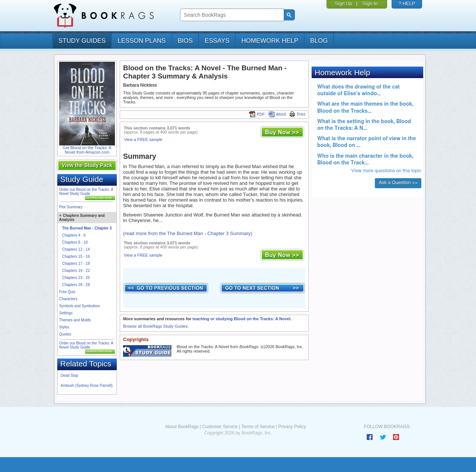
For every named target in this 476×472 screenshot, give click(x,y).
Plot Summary (71, 207)
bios (185, 41)
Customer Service (220, 427)
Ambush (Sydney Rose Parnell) (87, 386)
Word (277, 114)
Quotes (65, 334)
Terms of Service (258, 427)
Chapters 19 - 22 (76, 271)
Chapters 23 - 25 (76, 278)
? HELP (407, 4)
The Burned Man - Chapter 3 (87, 228)
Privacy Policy (292, 427)
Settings (66, 313)
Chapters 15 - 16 (76, 256)
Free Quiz (67, 292)
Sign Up (344, 4)
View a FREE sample (143, 139)
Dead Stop (69, 375)
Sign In (370, 4)
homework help (270, 41)
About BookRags (182, 427)
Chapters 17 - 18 (76, 264)
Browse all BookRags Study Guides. (156, 326)
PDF (257, 114)
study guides (82, 41)
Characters (68, 299)
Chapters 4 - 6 (74, 235)
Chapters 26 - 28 (76, 285)
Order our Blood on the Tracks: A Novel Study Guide (86, 192)
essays (217, 41)
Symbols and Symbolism (79, 306)
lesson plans (141, 41)
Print (297, 114)
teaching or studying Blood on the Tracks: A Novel (241, 319)
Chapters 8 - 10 (75, 242)
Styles (64, 327)
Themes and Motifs (75, 320)
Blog (319, 41)
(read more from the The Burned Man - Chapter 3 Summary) (188, 233)
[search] (231, 15)
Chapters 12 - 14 (76, 249)
